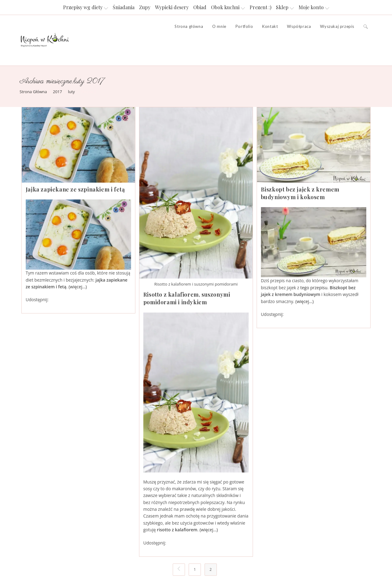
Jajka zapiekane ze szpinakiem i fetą (75, 189)
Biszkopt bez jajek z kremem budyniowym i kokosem (300, 193)
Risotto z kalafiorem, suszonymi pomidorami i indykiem (187, 298)
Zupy (145, 7)
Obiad (200, 7)
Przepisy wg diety (86, 7)
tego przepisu (314, 288)
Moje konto (314, 7)
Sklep (285, 7)
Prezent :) (260, 7)
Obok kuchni (228, 7)
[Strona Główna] (33, 92)
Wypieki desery (172, 7)
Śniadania (124, 7)
